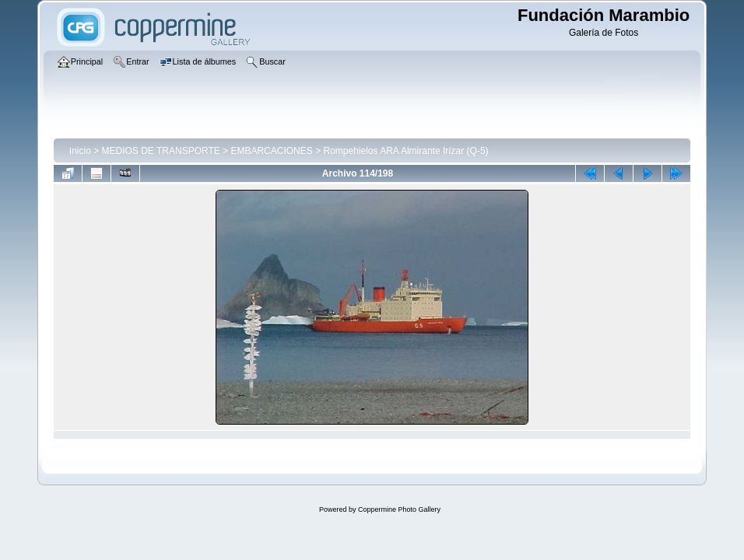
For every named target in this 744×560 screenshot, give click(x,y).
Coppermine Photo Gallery (399, 509)
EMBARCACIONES (271, 151)
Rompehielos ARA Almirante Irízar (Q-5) (405, 151)
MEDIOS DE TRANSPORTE (161, 151)
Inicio (80, 151)
